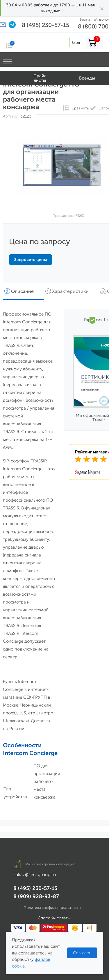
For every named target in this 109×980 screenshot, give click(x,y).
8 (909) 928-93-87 (36, 896)
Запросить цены (31, 260)
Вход (76, 43)
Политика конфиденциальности (52, 908)
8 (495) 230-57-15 (45, 25)
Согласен (82, 953)
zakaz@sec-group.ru (35, 874)
